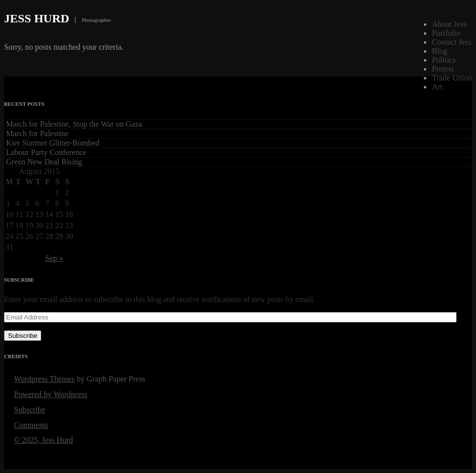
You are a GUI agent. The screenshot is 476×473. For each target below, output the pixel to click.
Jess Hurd (37, 18)
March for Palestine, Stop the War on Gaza (74, 124)
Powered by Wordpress (51, 394)
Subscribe (23, 336)
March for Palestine (37, 133)
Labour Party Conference (46, 152)
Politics (444, 60)
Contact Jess (452, 42)
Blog (439, 51)
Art (437, 87)
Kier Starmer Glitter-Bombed (53, 143)
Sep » (54, 258)
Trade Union (452, 78)
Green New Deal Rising (44, 162)
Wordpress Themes (44, 379)
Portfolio (446, 33)
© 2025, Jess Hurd (43, 440)
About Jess (449, 24)
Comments (31, 425)
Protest (443, 69)
